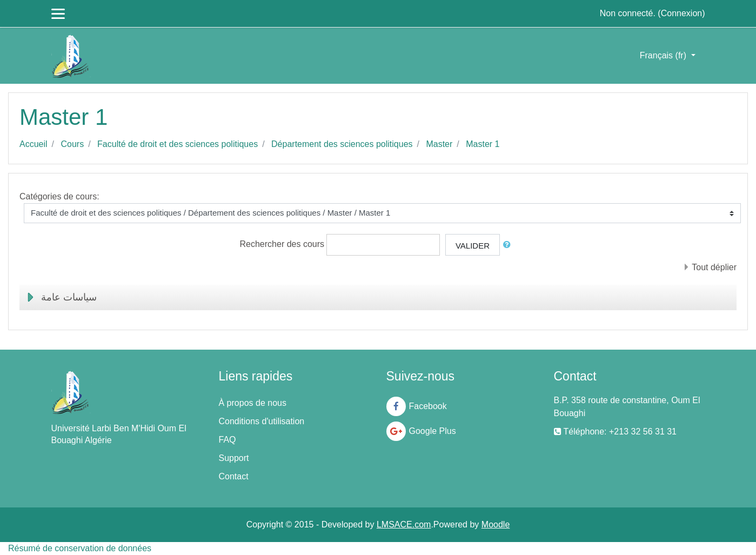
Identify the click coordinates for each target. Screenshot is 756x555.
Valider (473, 246)
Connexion (682, 13)
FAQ (228, 440)
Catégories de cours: (59, 196)
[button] (509, 245)
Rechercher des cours (282, 244)
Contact (234, 476)
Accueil (34, 144)
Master (439, 144)
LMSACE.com (404, 524)
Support (234, 458)
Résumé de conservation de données (80, 548)
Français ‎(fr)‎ (664, 55)
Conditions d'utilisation (262, 421)
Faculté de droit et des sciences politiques (178, 144)
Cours (72, 144)
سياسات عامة (69, 297)
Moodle (496, 524)
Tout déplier (714, 267)
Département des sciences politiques (342, 144)
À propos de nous (253, 403)
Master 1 (483, 144)
